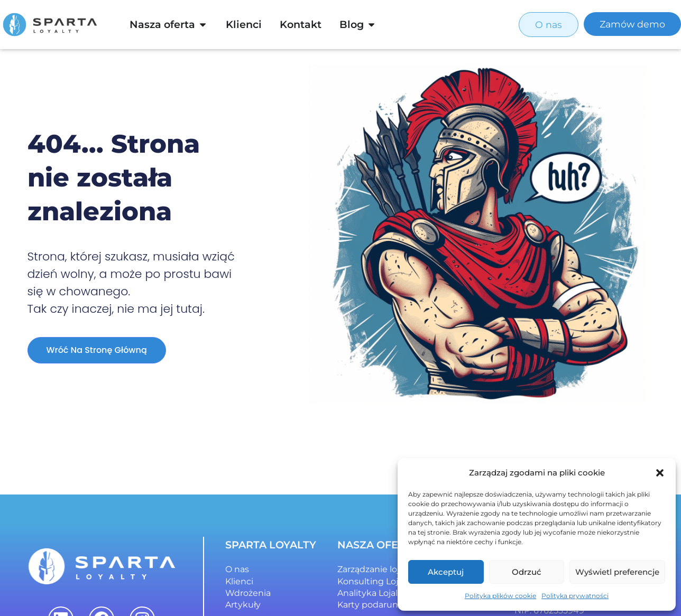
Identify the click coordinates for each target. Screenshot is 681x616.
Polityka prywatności (575, 596)
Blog (352, 24)
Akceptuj (446, 572)
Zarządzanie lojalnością (385, 569)
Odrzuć (527, 572)
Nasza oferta (162, 24)
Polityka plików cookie (500, 596)
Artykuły (243, 605)
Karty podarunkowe (379, 605)
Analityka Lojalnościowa (387, 593)
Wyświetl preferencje (617, 572)
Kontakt (301, 24)
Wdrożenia (248, 593)
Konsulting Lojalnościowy (391, 581)
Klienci (244, 24)
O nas (237, 569)
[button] (660, 473)
